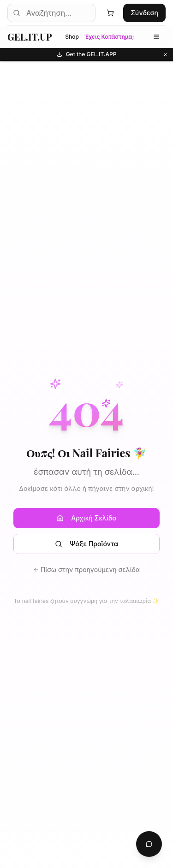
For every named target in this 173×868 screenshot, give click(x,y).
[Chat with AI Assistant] (149, 844)
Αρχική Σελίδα (86, 518)
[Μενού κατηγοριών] (156, 37)
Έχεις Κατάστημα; (109, 37)
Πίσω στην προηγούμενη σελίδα (86, 570)
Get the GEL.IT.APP (113, 54)
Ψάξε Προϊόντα (86, 544)
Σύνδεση (144, 13)
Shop (72, 37)
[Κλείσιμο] (166, 54)
